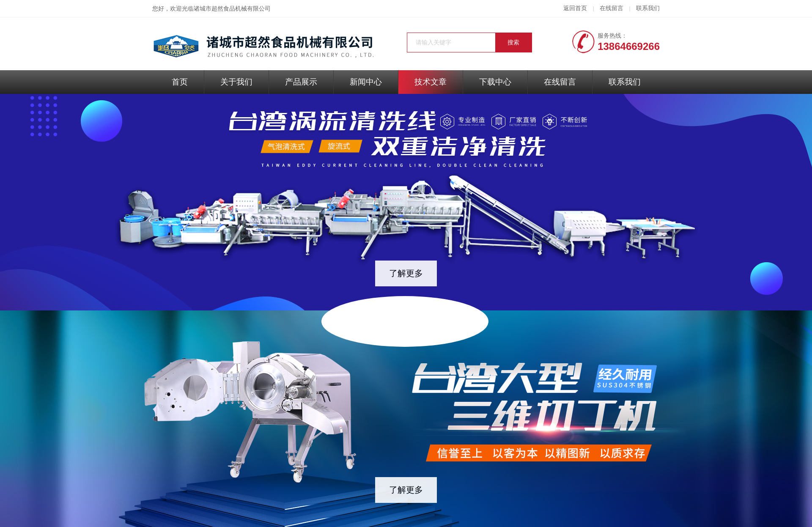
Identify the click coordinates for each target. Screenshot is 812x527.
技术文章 (431, 82)
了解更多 (406, 273)
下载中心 (495, 82)
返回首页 (575, 8)
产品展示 (301, 82)
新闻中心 (366, 82)
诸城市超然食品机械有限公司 (232, 9)
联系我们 (648, 8)
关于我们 (236, 82)
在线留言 (612, 8)
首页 (180, 82)
